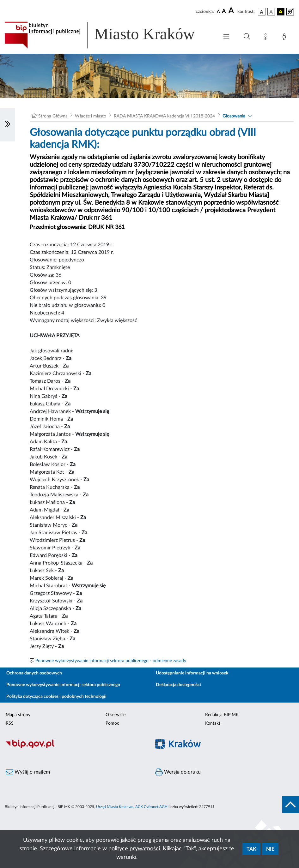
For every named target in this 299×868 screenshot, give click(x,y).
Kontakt (213, 723)
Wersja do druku (178, 772)
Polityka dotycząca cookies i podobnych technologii (56, 697)
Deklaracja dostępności (178, 685)
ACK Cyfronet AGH (151, 807)
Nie (270, 849)
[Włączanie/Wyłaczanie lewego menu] (8, 125)
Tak (251, 849)
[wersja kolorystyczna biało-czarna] (271, 12)
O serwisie (116, 715)
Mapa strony (18, 715)
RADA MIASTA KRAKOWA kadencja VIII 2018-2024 (164, 116)
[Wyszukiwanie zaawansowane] (247, 37)
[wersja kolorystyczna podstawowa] (262, 12)
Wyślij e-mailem (28, 772)
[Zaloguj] (285, 38)
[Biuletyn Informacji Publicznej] (75, 747)
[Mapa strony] (267, 38)
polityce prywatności (134, 849)
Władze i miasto (91, 116)
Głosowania (234, 116)
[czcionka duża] (232, 11)
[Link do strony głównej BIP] (108, 35)
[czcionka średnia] (224, 12)
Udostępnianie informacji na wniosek (192, 673)
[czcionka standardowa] (218, 11)
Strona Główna (53, 116)
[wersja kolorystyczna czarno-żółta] (281, 12)
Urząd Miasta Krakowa (115, 807)
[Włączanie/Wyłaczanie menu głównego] (226, 37)
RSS (10, 723)
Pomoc (112, 723)
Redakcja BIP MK (222, 715)
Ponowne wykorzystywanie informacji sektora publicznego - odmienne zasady (111, 661)
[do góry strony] (290, 805)
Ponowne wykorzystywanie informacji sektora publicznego (63, 685)
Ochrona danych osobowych (34, 673)
